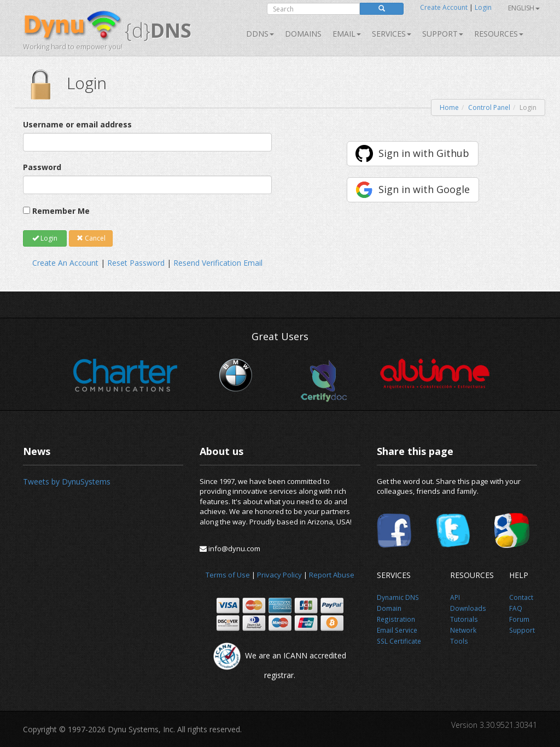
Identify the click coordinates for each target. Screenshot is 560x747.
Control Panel (489, 107)
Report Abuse (332, 575)
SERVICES (392, 34)
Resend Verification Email (218, 263)
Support (443, 34)
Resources (499, 34)
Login (483, 7)
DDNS (260, 34)
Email (347, 34)
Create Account (444, 7)
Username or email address (77, 124)
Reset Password (136, 263)
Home (449, 107)
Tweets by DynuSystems (67, 482)
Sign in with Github (424, 153)
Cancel (91, 238)
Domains (303, 34)
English (524, 8)
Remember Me (61, 211)
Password (42, 167)
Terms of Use (228, 575)
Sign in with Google (424, 189)
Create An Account (65, 263)
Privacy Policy (279, 575)
